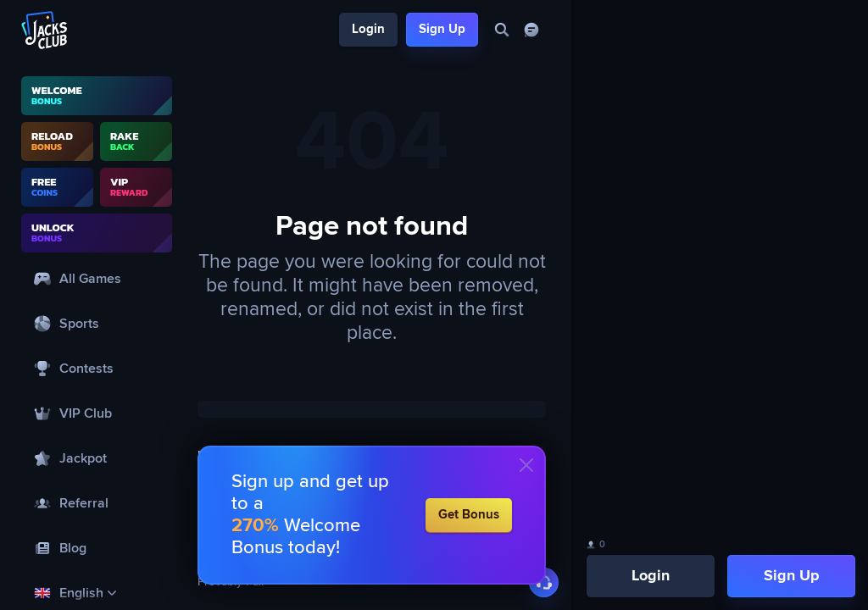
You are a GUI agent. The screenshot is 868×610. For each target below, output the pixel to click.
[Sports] (97, 323)
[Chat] (531, 30)
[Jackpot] (97, 458)
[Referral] (97, 503)
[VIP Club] (97, 413)
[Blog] (97, 548)
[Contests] (97, 368)
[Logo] (45, 30)
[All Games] (97, 278)
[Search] (501, 30)
